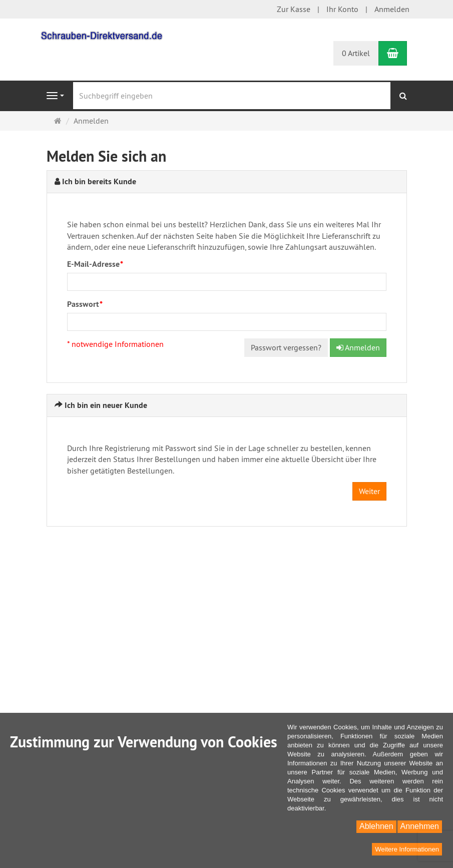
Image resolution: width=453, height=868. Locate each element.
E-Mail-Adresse (95, 264)
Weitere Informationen (407, 849)
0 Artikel (356, 53)
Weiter (369, 491)
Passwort (85, 304)
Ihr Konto (342, 9)
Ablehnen (376, 826)
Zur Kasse (294, 9)
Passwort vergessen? (286, 347)
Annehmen (420, 826)
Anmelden (392, 9)
